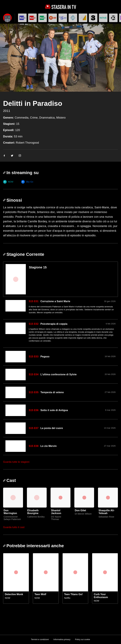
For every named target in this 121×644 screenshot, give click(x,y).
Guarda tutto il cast (14, 527)
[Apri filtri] (7, 18)
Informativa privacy (62, 639)
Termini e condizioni (40, 639)
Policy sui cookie (83, 639)
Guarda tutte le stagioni (16, 462)
